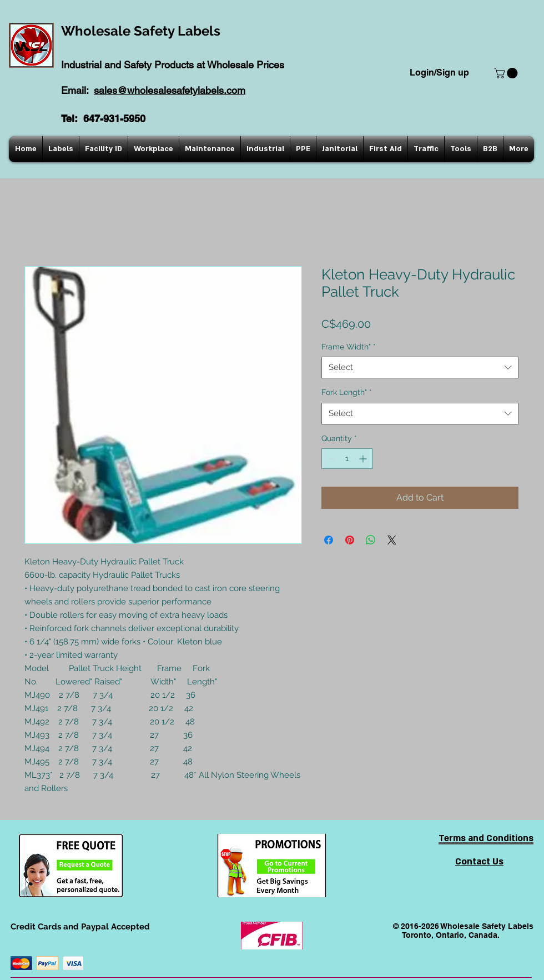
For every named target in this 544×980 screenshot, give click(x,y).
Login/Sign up (439, 72)
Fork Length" (347, 392)
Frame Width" (349, 347)
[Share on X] (392, 540)
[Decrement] (330, 459)
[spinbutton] (347, 459)
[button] (507, 73)
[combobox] (420, 367)
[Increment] (364, 459)
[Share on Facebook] (329, 540)
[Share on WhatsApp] (371, 540)
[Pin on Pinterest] (350, 540)
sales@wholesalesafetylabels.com (170, 90)
